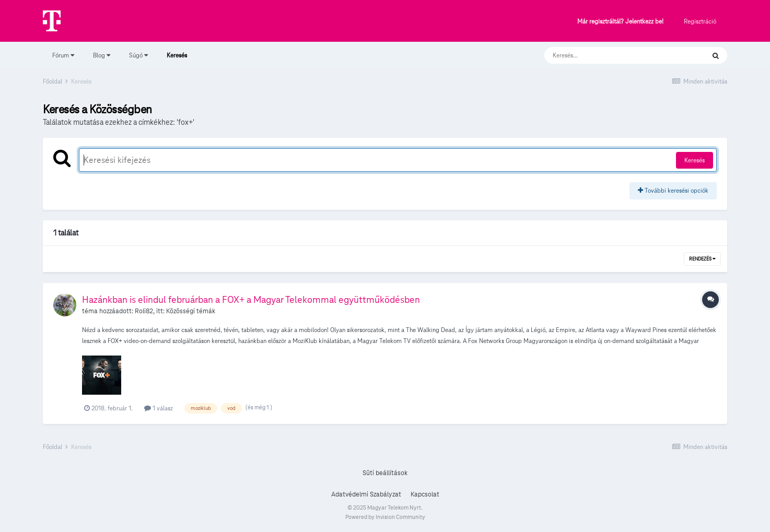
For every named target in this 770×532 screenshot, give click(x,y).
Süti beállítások (385, 473)
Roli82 (144, 311)
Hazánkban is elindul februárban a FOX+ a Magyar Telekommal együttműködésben (251, 299)
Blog (102, 55)
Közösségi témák (191, 311)
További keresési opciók (673, 190)
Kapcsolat (425, 494)
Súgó (138, 55)
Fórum (63, 55)
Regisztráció (700, 21)
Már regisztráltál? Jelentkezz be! (620, 22)
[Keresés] (614, 55)
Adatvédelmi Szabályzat (366, 494)
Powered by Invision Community (385, 517)
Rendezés (702, 259)
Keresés (177, 60)
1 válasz (159, 408)
